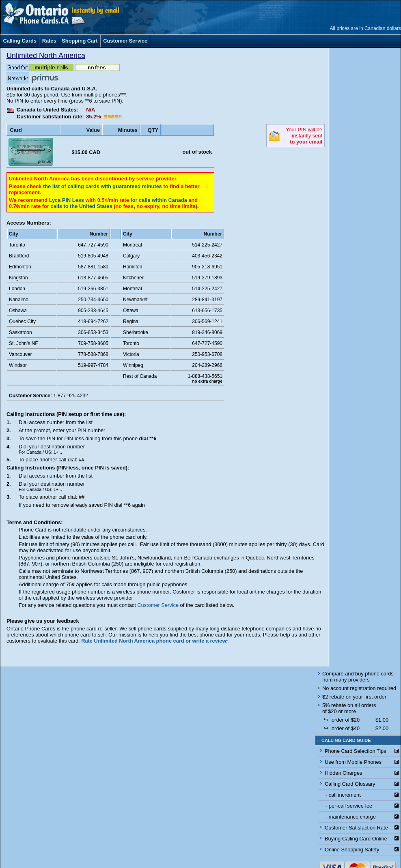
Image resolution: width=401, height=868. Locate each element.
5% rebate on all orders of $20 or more (349, 708)
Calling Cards (20, 41)
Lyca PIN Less (67, 200)
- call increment (343, 795)
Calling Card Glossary (350, 784)
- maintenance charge (351, 817)
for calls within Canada (158, 200)
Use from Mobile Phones (353, 762)
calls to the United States (81, 206)
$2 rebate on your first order (354, 697)
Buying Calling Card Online (356, 839)
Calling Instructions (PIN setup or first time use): (66, 414)
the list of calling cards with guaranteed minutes (102, 186)
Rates (49, 41)
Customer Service (125, 41)
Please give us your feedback (43, 621)
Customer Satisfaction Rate (356, 828)
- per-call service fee (349, 806)
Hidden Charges (343, 773)
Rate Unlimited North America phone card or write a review (154, 641)
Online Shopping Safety (352, 850)
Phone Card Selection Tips (356, 751)
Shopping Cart (80, 41)
